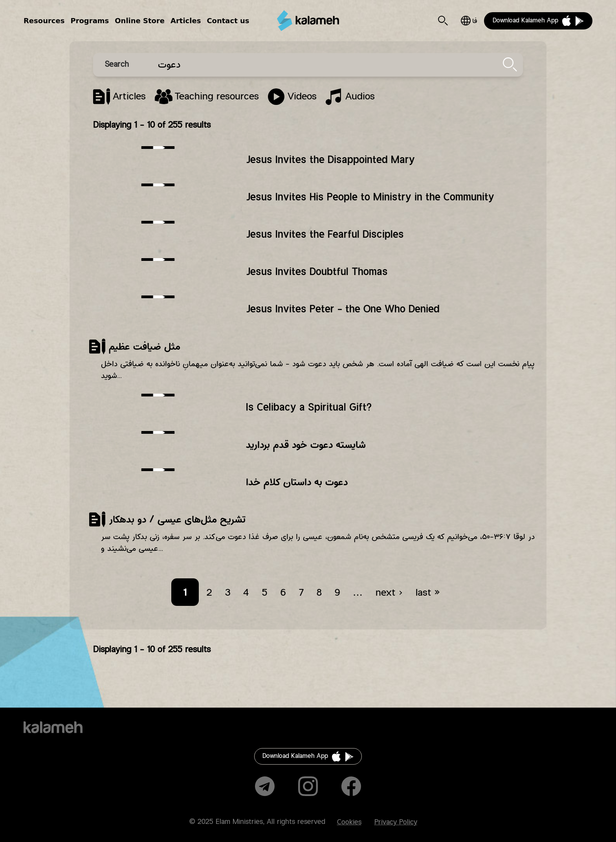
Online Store (140, 21)
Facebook (351, 786)
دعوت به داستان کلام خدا (297, 482)
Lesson (207, 97)
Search (443, 21)
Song (350, 97)
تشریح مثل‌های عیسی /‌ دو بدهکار (177, 519)
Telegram (265, 786)
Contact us (228, 21)
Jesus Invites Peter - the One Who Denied (343, 309)
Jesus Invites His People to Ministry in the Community (370, 197)
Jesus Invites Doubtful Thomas (317, 272)
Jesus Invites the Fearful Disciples (325, 235)
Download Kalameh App (525, 21)
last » (428, 593)
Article (119, 97)
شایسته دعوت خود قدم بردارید (306, 445)
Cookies (349, 822)
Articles (186, 21)
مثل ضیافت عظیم (145, 347)
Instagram (308, 786)
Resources (44, 21)
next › (389, 593)
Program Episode (292, 97)
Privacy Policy (396, 822)
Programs (90, 21)
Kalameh (308, 21)
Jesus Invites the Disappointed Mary (330, 160)
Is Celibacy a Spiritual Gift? (309, 407)
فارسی (469, 21)
